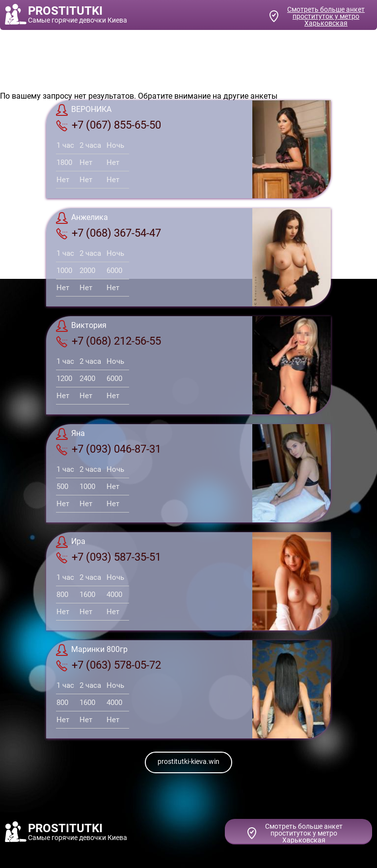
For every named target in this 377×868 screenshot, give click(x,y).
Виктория (81, 326)
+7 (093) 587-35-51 (108, 557)
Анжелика (82, 218)
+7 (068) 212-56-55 (108, 341)
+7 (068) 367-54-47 (108, 233)
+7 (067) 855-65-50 (108, 125)
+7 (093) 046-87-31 (108, 449)
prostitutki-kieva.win (188, 761)
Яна (70, 434)
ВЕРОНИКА (84, 110)
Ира (71, 542)
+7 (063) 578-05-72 (108, 665)
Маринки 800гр (92, 650)
